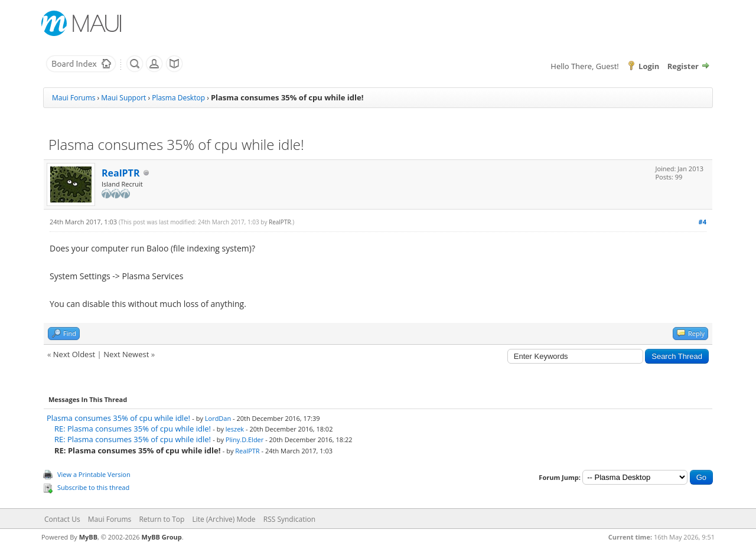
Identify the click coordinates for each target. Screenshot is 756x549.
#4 (703, 222)
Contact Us (62, 519)
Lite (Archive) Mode (224, 519)
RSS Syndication (289, 519)
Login (649, 66)
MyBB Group (162, 537)
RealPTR (120, 173)
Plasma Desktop (178, 98)
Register (683, 66)
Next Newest (126, 354)
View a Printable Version (94, 474)
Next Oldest (74, 354)
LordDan (218, 418)
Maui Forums (74, 98)
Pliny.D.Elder (245, 439)
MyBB (88, 537)
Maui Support (123, 98)
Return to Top (162, 519)
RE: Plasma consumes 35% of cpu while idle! (133, 429)
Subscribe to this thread (93, 487)
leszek (235, 429)
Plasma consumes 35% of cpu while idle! (118, 418)
